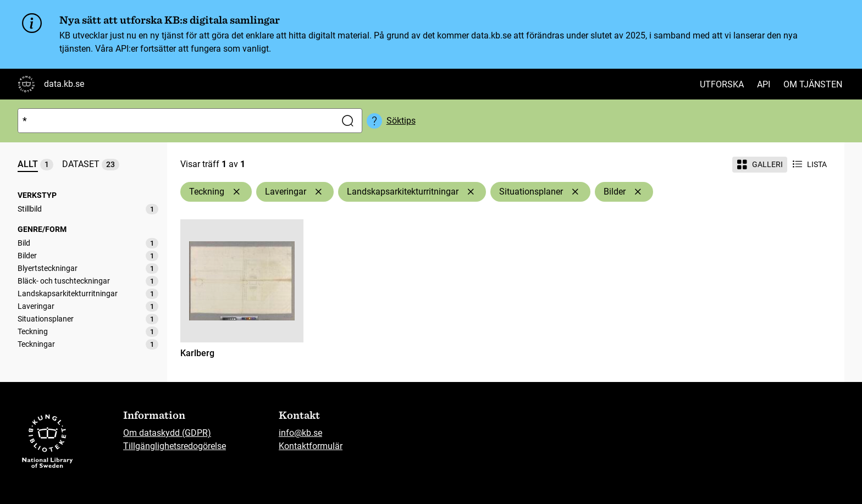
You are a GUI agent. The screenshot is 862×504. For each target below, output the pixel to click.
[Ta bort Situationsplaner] (575, 192)
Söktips (401, 121)
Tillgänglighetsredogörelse (175, 446)
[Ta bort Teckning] (236, 192)
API (764, 84)
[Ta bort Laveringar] (318, 192)
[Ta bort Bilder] (638, 192)
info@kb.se (300, 433)
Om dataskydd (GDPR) (167, 433)
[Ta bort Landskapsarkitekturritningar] (471, 192)
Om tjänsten (813, 84)
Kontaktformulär (311, 446)
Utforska (722, 84)
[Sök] (175, 121)
